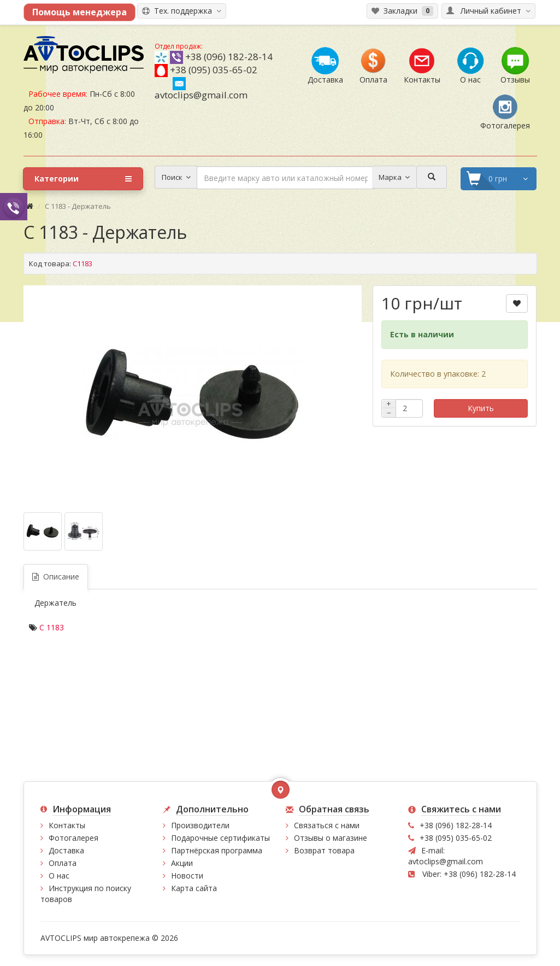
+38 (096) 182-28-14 (229, 57)
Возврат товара (324, 850)
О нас (59, 876)
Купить (481, 408)
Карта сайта (194, 888)
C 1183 (52, 627)
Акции (182, 863)
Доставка (66, 850)
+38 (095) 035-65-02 (214, 70)
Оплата (63, 863)
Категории (83, 179)
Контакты (67, 825)
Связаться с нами (327, 825)
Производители (200, 825)
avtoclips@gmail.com (201, 89)
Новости (187, 876)
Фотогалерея (73, 838)
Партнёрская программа (217, 850)
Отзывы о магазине (331, 838)
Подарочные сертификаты (220, 838)
